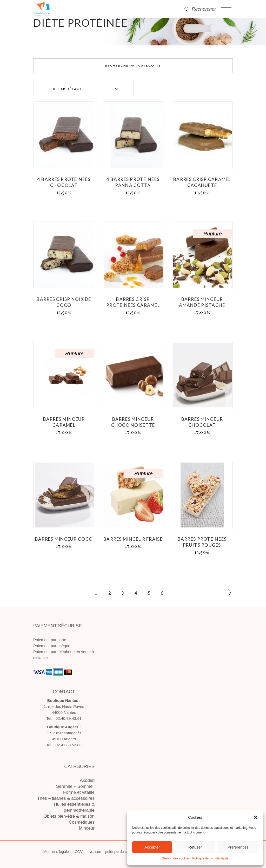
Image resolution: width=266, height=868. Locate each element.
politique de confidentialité (126, 852)
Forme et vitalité (79, 792)
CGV (78, 852)
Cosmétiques (82, 822)
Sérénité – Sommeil (75, 786)
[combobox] (83, 89)
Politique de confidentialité (210, 858)
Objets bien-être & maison (69, 816)
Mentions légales (57, 852)
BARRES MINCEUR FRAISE (133, 539)
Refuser (195, 847)
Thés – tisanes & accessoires (66, 798)
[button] (256, 817)
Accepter (152, 847)
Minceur (87, 828)
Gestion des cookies (176, 858)
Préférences (238, 847)
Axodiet (87, 780)
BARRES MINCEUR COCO (64, 539)
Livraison (94, 852)
